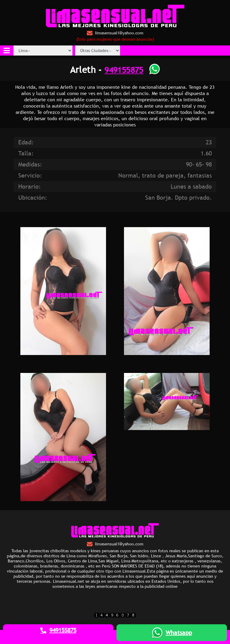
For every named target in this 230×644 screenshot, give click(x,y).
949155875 (124, 70)
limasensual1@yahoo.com (115, 33)
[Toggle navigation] (7, 51)
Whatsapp (172, 633)
